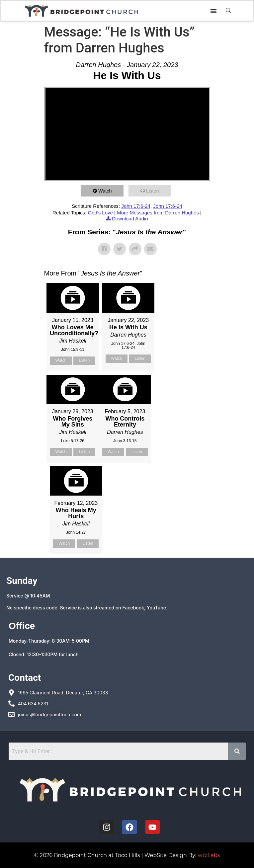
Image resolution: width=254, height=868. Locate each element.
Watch (106, 191)
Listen (154, 191)
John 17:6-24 (136, 206)
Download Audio (130, 219)
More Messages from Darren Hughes (158, 213)
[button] (213, 11)
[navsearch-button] (228, 11)
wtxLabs (209, 855)
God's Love (100, 213)
